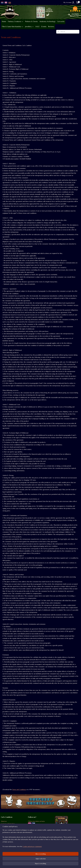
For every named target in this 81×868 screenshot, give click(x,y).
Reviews (51, 27)
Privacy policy (5, 850)
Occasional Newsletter (35, 829)
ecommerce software (45, 864)
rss (38, 864)
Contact (4, 854)
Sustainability (6, 828)
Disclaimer (4, 852)
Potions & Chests (31, 22)
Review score (32, 843)
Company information (8, 824)
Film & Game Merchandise (13, 27)
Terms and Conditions (19, 789)
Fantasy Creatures (16, 22)
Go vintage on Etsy (7, 831)
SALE (37, 27)
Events (44, 27)
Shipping (4, 845)
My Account (69, 3)
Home (4, 22)
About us (4, 821)
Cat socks (61, 22)
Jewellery (29, 27)
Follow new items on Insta (36, 821)
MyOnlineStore (61, 864)
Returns (3, 847)
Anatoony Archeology (47, 22)
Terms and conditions (8, 843)
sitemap (34, 864)
